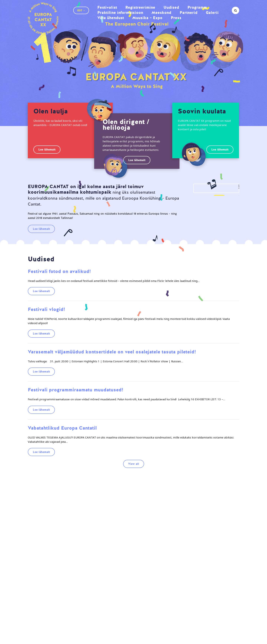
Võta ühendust (111, 18)
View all (134, 464)
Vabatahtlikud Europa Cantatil (62, 428)
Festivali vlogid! (46, 309)
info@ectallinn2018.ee (202, 624)
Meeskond (161, 13)
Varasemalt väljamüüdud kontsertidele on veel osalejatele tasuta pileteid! (112, 352)
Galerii (212, 13)
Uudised (171, 7)
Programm (197, 7)
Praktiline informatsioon (120, 13)
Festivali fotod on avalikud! (59, 271)
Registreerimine (140, 7)
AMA (30, 639)
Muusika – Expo (147, 18)
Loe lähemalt (47, 150)
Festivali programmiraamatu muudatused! (76, 390)
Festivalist (107, 7)
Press (176, 18)
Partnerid (189, 13)
